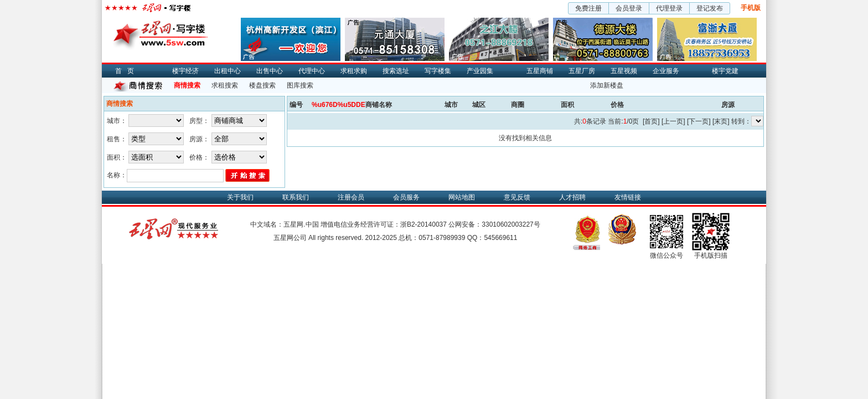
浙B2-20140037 (423, 224)
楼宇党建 (725, 71)
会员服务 (406, 197)
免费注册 (588, 8)
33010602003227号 (511, 224)
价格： (199, 157)
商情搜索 (187, 85)
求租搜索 (225, 85)
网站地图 (462, 197)
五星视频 (624, 71)
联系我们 (296, 197)
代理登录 (669, 8)
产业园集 (480, 71)
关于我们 (240, 197)
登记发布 (710, 8)
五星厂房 (582, 71)
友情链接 (628, 197)
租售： (117, 139)
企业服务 (666, 71)
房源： (199, 139)
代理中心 (312, 71)
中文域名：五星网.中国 (284, 224)
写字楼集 (438, 71)
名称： (117, 175)
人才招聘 (572, 197)
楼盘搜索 (262, 85)
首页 (127, 71)
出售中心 (270, 71)
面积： (117, 157)
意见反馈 (517, 197)
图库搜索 (300, 85)
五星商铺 (540, 71)
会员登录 (629, 8)
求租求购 (354, 71)
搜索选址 (396, 71)
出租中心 (228, 71)
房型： (199, 121)
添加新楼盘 (607, 85)
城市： (117, 121)
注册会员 (351, 197)
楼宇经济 (185, 71)
